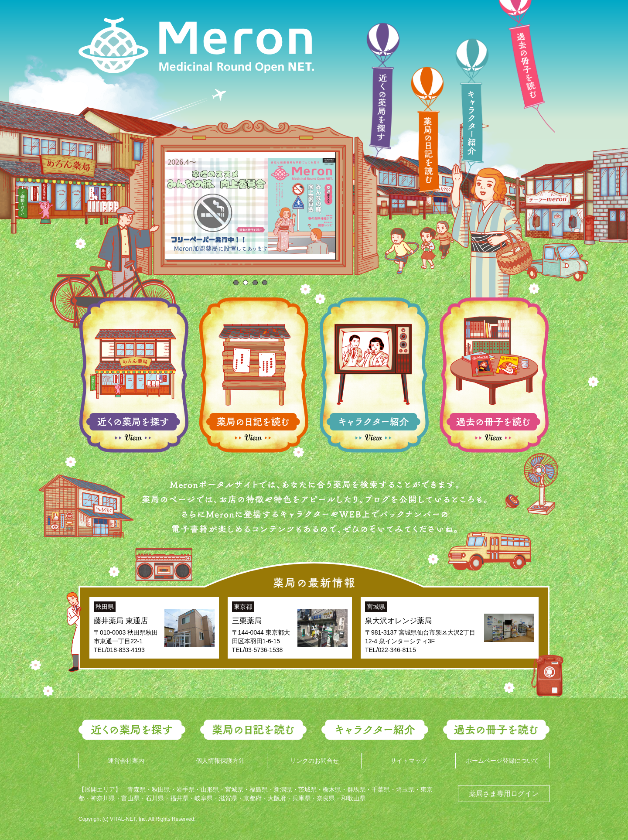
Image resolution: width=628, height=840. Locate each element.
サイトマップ (409, 761)
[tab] (236, 283)
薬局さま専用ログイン (504, 794)
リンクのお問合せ (314, 761)
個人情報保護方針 (220, 761)
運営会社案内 (126, 761)
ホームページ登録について (502, 761)
